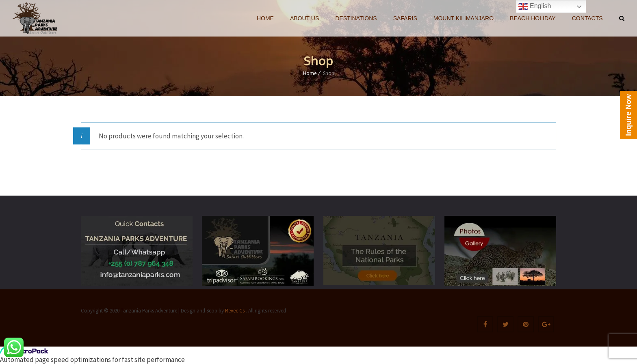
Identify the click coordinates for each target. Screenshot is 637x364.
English (535, 6)
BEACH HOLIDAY (533, 18)
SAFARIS (405, 18)
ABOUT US (304, 18)
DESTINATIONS (356, 18)
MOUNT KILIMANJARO (464, 18)
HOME (265, 18)
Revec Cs (234, 311)
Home (310, 73)
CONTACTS (587, 18)
